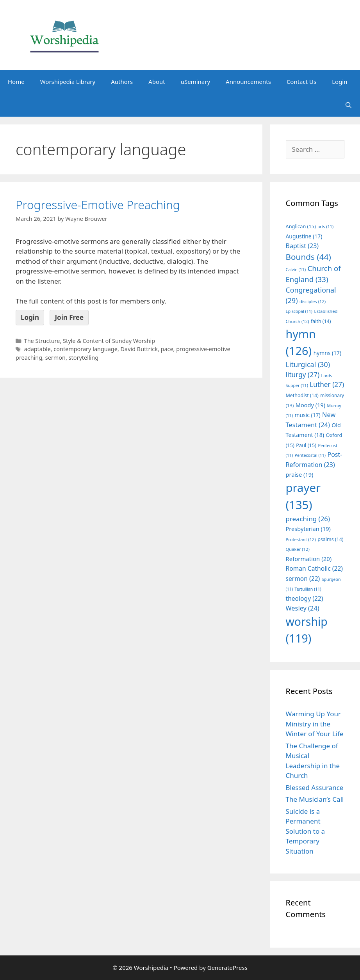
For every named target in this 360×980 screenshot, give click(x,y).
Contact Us (301, 82)
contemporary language (86, 349)
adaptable (37, 349)
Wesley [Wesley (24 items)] (303, 608)
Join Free (69, 317)
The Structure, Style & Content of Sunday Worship (90, 341)
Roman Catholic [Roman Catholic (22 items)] (315, 568)
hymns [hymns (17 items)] (328, 353)
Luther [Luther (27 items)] (327, 384)
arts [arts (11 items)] (325, 227)
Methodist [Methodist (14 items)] (302, 395)
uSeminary (195, 82)
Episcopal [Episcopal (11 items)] (299, 311)
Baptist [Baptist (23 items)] (302, 246)
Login (340, 82)
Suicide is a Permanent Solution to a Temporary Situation (306, 831)
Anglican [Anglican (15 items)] (301, 226)
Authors (122, 82)
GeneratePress (227, 968)
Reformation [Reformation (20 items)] (309, 559)
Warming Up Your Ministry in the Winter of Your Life (315, 724)
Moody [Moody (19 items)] (310, 405)
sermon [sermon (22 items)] (303, 579)
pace (167, 349)
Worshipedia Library (68, 82)
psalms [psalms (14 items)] (330, 539)
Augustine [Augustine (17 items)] (304, 236)
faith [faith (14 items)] (321, 321)
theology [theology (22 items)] (305, 598)
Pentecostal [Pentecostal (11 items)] (310, 455)
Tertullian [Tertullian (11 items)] (308, 589)
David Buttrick (139, 349)
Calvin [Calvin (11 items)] (296, 270)
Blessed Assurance (315, 787)
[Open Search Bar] (348, 105)
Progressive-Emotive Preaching (98, 205)
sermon (55, 358)
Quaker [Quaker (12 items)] (298, 549)
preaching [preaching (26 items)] (308, 519)
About (157, 82)
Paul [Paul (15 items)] (306, 445)
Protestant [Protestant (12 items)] (301, 539)
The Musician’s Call (315, 799)
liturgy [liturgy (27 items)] (303, 375)
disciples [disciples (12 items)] (313, 301)
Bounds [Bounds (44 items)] (308, 257)
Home (16, 82)
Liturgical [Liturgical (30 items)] (308, 364)
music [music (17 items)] (308, 415)
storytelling (84, 358)
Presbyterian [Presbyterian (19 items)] (308, 529)
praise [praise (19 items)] (300, 474)
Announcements (248, 82)
